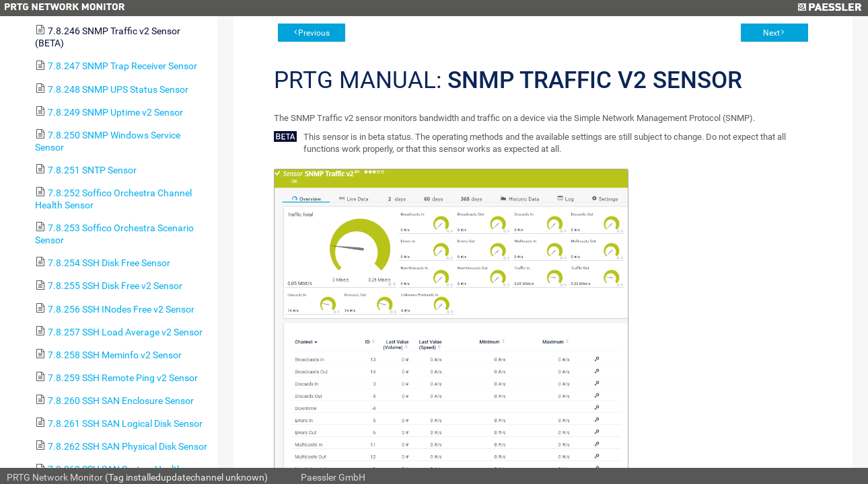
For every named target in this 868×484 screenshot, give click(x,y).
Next (771, 33)
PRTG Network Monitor (55, 477)
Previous (314, 33)
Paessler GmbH (333, 477)
